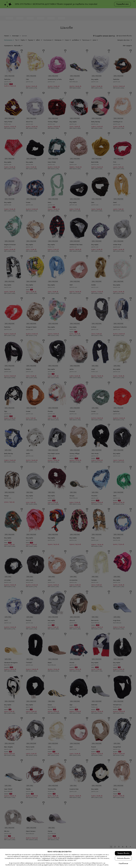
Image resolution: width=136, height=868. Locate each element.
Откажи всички (123, 858)
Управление (123, 863)
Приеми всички (123, 853)
